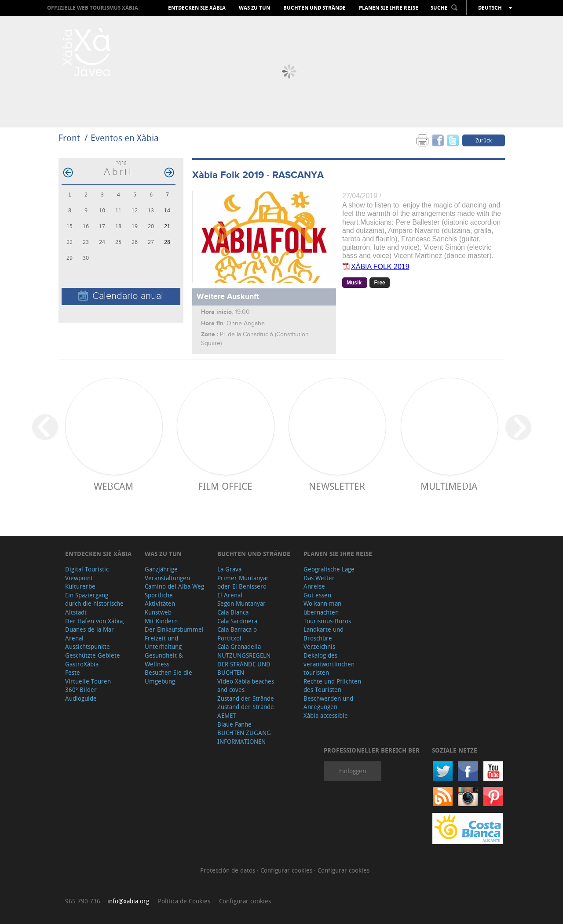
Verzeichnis (319, 646)
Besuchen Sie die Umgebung (168, 677)
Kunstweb (158, 612)
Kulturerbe (80, 586)
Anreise (314, 586)
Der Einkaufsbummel (174, 629)
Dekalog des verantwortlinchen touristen (329, 664)
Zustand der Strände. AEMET (247, 711)
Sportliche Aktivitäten (160, 599)
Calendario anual (121, 296)
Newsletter (337, 486)
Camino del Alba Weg (174, 586)
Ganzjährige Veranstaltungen (167, 573)
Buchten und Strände (314, 8)
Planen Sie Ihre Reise (389, 8)
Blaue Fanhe (234, 724)
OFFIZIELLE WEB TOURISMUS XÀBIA (93, 8)
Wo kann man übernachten (322, 608)
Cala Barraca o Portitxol (237, 634)
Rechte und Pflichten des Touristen (332, 686)
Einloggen (353, 771)
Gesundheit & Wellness (164, 660)
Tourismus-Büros (327, 621)
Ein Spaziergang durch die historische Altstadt (94, 604)
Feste (73, 672)
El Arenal (230, 595)
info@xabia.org (128, 901)
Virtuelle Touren (88, 681)
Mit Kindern (161, 621)
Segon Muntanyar (241, 603)
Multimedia (449, 486)
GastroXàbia (82, 664)
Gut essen (317, 595)
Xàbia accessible (326, 715)
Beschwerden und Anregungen (328, 703)
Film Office (225, 486)
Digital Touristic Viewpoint (87, 573)
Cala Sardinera (237, 621)
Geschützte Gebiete (93, 655)
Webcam (113, 486)
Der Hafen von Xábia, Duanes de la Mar (95, 625)
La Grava (229, 569)
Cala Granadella (239, 646)
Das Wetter (319, 578)
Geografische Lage (329, 569)
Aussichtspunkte (88, 646)
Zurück (484, 140)
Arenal (74, 638)
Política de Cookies (184, 901)
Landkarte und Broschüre (324, 634)
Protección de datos (228, 870)
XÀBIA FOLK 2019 (380, 267)
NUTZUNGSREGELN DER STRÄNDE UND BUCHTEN (244, 664)
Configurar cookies (287, 870)
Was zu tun (254, 8)
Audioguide (81, 698)
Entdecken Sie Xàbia (197, 8)
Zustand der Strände (246, 698)
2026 (121, 163)
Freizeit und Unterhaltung (163, 642)
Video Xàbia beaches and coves (246, 686)
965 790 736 (83, 901)
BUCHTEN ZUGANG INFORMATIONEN (244, 737)
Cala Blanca (233, 612)
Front (69, 138)
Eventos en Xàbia (125, 138)
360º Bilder (81, 689)
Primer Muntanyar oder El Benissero (243, 582)
